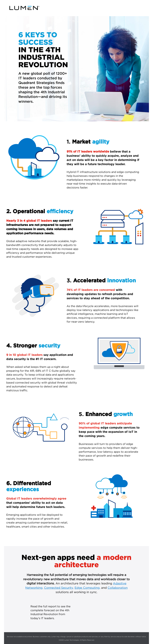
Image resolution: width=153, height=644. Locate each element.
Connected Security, (59, 588)
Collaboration (118, 588)
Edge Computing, (87, 588)
